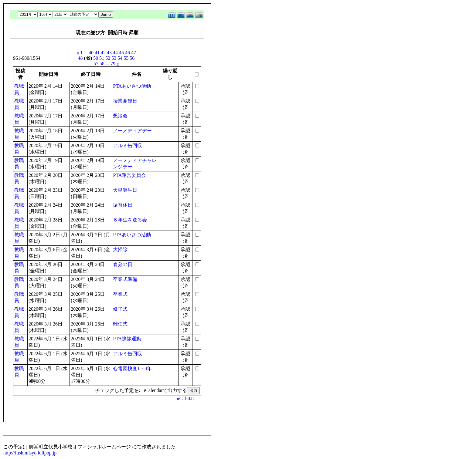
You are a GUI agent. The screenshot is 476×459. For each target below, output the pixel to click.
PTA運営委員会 (129, 175)
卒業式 (120, 294)
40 (91, 53)
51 (102, 58)
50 (96, 58)
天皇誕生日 (125, 190)
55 (126, 58)
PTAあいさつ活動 (132, 86)
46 (127, 53)
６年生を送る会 (130, 220)
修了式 (120, 309)
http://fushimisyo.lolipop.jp (30, 453)
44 (115, 53)
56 (132, 58)
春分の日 (123, 264)
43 (109, 53)
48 (80, 58)
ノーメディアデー (132, 131)
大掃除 (120, 250)
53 (114, 58)
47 (134, 53)
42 (103, 53)
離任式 (120, 324)
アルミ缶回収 (127, 145)
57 (96, 64)
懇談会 (120, 116)
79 (113, 64)
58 (102, 64)
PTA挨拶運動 (127, 339)
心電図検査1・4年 (132, 368)
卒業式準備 (125, 279)
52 (108, 58)
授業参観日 (125, 101)
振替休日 (123, 205)
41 (97, 53)
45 (121, 53)
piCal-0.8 (185, 398)
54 (120, 58)
